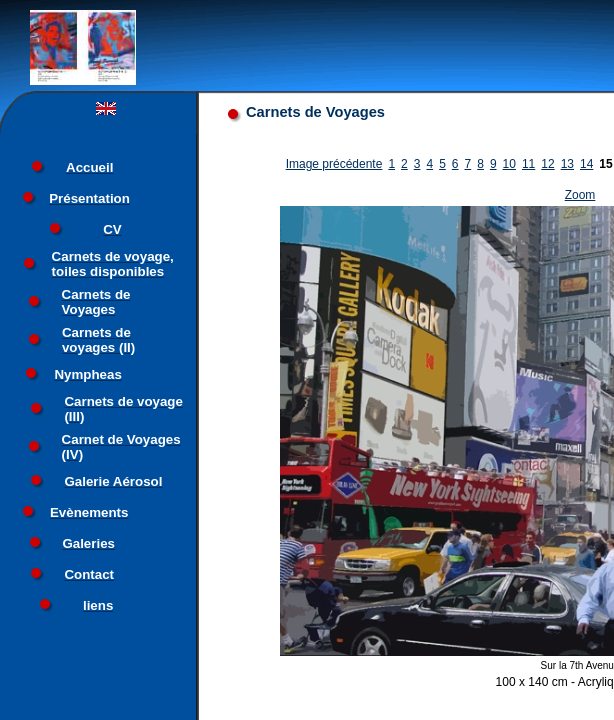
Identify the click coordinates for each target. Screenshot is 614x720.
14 (586, 164)
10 (509, 164)
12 (547, 164)
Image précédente (334, 164)
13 (567, 164)
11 (528, 164)
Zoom (580, 195)
